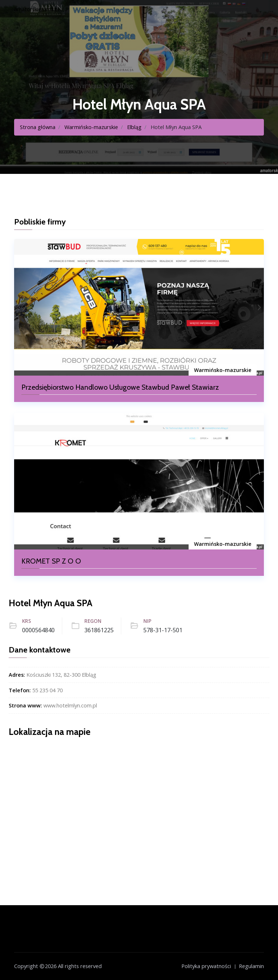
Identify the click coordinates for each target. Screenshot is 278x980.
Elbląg (134, 127)
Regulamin (251, 966)
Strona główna (38, 127)
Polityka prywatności (206, 966)
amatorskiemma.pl (37, 9)
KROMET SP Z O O (51, 561)
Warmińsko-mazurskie (91, 127)
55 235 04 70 (47, 690)
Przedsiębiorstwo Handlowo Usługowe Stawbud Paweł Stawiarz (120, 387)
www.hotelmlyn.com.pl (70, 705)
